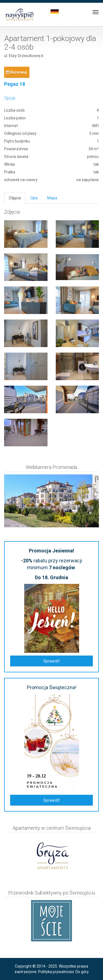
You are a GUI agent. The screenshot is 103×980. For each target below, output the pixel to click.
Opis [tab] (34, 198)
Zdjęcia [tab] (15, 198)
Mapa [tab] (52, 198)
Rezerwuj (16, 72)
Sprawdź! (51, 661)
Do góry (82, 972)
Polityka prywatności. (56, 972)
